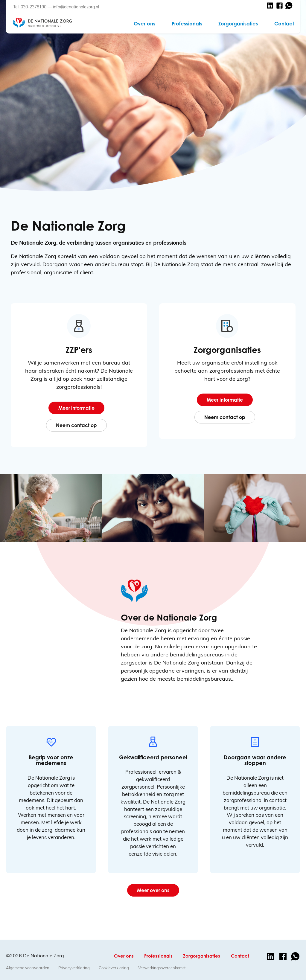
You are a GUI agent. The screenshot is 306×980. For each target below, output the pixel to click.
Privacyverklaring (74, 968)
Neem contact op (76, 425)
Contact (284, 23)
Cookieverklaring (114, 968)
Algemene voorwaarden (28, 968)
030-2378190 (34, 7)
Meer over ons (153, 890)
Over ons (144, 23)
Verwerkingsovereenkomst (162, 968)
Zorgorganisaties (238, 23)
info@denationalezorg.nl (76, 7)
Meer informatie (76, 408)
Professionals (187, 23)
